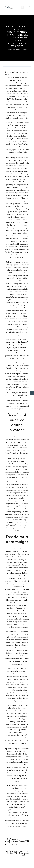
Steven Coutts (10, 49)
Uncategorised (17, 49)
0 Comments (25, 49)
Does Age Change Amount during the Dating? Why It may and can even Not (17, 853)
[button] (22, 7)
